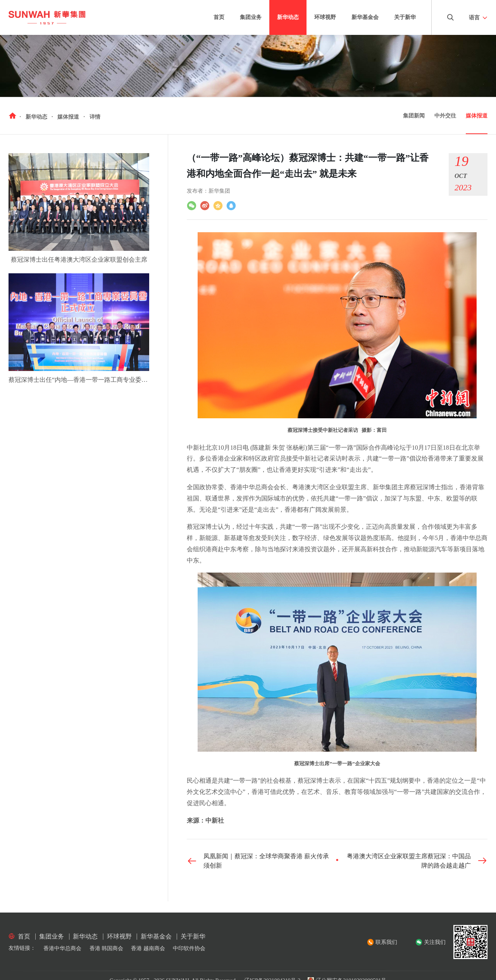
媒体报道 (477, 116)
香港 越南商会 (148, 948)
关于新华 (405, 17)
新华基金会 (365, 17)
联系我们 (386, 942)
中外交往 (445, 116)
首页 (219, 17)
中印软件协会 (189, 948)
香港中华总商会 (62, 948)
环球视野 (325, 17)
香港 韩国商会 (107, 948)
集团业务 (251, 17)
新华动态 (288, 17)
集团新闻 (414, 116)
